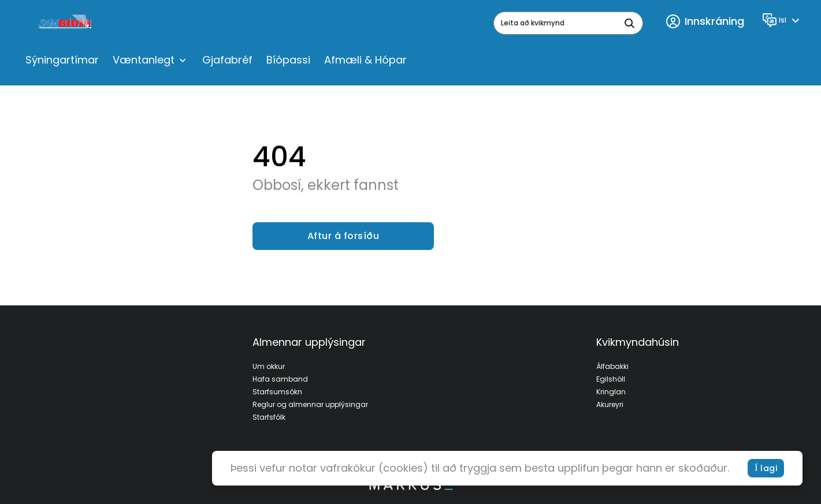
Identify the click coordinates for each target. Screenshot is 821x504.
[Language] (783, 20)
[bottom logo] (411, 487)
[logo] (66, 23)
